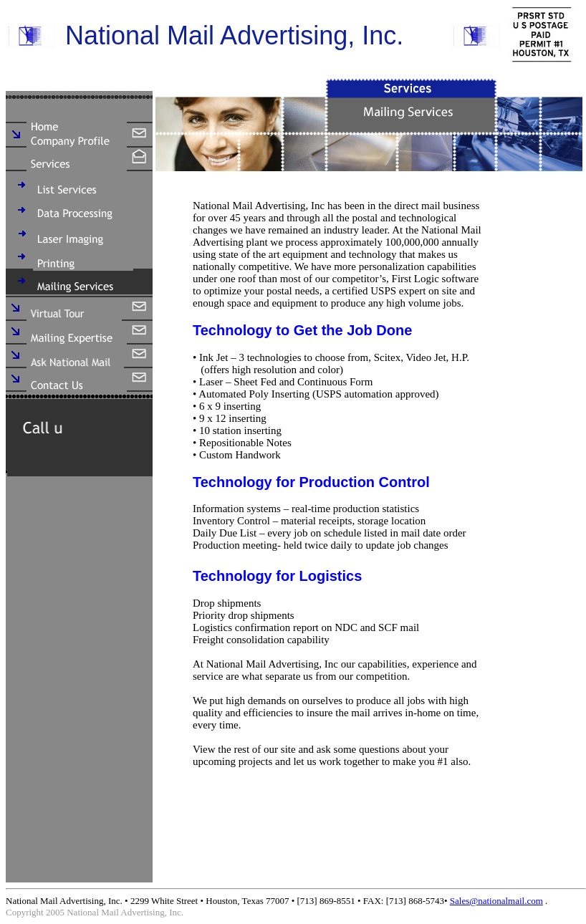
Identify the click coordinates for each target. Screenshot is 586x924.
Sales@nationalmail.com (496, 901)
